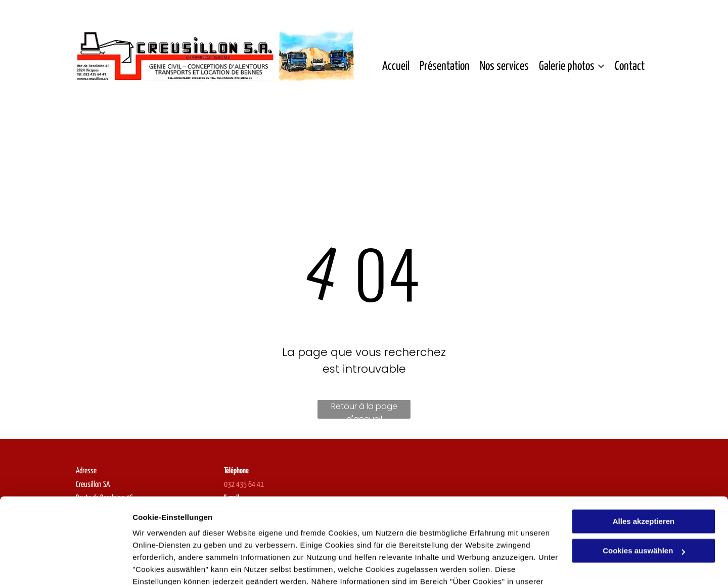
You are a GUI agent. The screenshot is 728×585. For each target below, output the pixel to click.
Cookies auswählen (168, 565)
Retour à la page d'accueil (364, 410)
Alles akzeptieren (644, 465)
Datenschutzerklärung (175, 537)
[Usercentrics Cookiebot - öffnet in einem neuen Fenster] (65, 565)
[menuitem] (396, 67)
